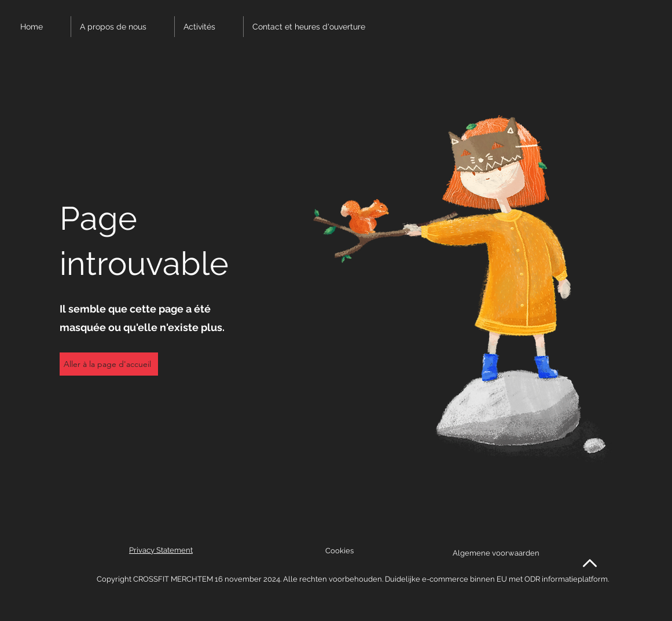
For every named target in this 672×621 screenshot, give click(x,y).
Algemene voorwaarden (496, 553)
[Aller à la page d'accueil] (109, 364)
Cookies (339, 551)
